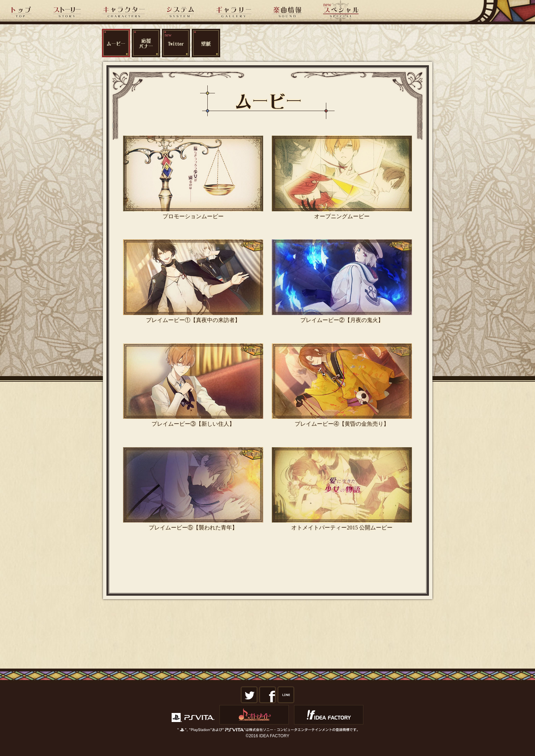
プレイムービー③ (193, 385)
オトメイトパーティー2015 (342, 489)
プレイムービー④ (342, 385)
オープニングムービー (342, 177)
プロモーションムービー (193, 177)
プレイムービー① (193, 281)
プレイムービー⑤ (193, 489)
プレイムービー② (342, 281)
